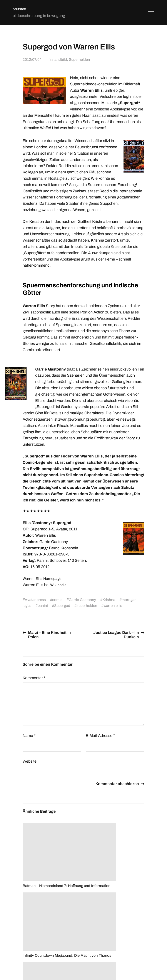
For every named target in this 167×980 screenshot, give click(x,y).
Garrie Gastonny (84, 600)
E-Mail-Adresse (100, 736)
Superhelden (81, 59)
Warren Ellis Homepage (43, 579)
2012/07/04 (32, 59)
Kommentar (34, 678)
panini (43, 606)
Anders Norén (144, 961)
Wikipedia (59, 585)
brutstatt (20, 9)
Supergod (63, 606)
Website (30, 761)
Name (29, 736)
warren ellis (116, 606)
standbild (60, 59)
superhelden (89, 606)
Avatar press (36, 600)
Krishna (111, 600)
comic (58, 600)
